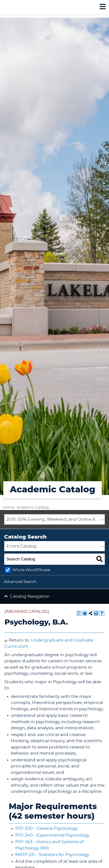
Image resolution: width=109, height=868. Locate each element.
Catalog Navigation (30, 597)
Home (9, 507)
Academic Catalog (33, 507)
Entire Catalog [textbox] (22, 546)
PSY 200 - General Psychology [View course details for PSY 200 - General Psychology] (46, 829)
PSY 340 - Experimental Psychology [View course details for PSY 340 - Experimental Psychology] (52, 835)
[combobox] (54, 519)
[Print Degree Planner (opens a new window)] (79, 613)
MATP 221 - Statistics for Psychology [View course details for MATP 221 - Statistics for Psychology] (52, 855)
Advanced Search (20, 582)
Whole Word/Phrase (31, 570)
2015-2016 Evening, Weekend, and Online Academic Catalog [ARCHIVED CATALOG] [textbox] (56, 520)
